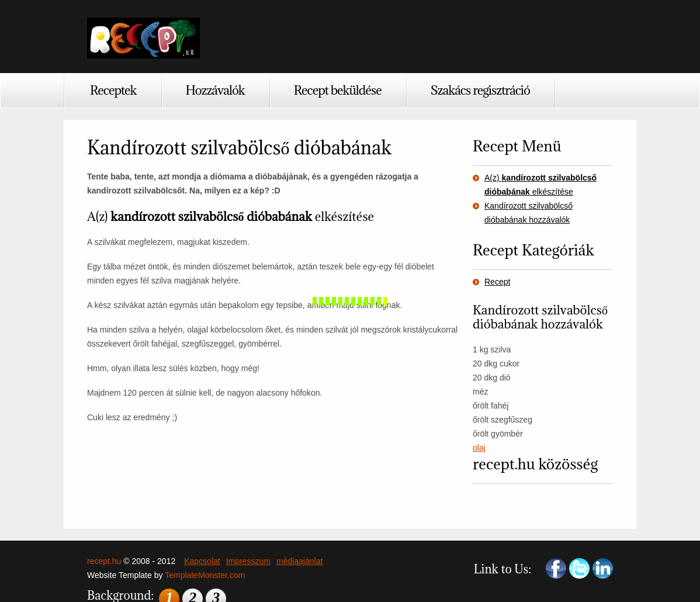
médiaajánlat (299, 561)
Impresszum (248, 561)
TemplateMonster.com (205, 575)
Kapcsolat (202, 561)
